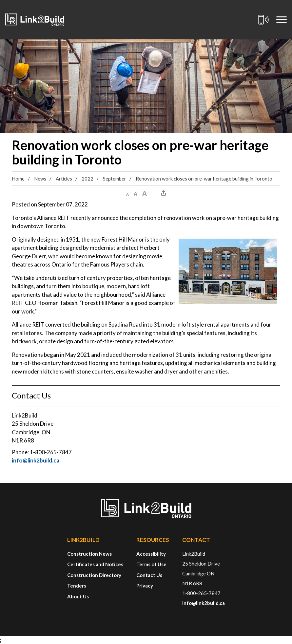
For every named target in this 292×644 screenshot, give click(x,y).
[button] (127, 193)
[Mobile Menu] (282, 20)
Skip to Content (0, 0)
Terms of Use (151, 564)
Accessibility (151, 554)
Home (18, 179)
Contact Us (149, 575)
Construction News (89, 554)
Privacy (145, 586)
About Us (78, 596)
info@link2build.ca (36, 460)
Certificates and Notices (95, 564)
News (40, 179)
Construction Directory (94, 575)
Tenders (77, 586)
